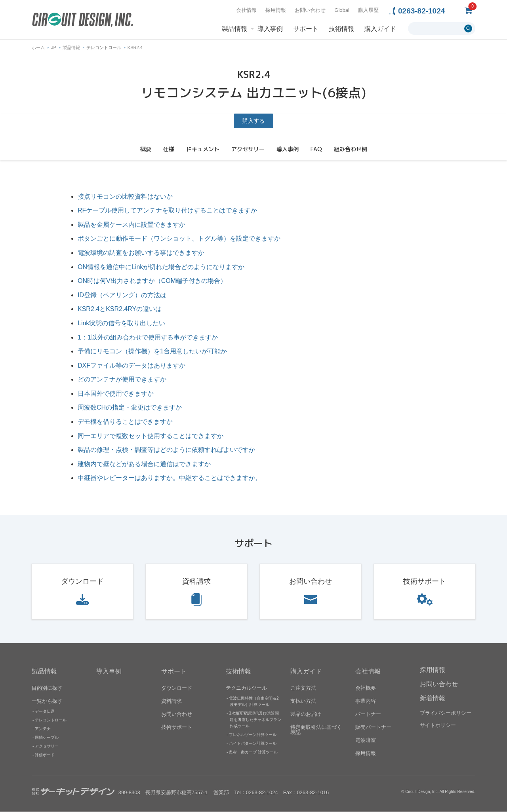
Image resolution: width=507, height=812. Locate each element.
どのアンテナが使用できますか (122, 380)
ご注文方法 (303, 688)
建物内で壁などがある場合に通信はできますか (144, 464)
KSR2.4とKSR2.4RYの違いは (120, 309)
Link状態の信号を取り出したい (121, 323)
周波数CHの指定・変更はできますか (130, 408)
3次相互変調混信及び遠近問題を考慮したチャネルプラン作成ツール (255, 720)
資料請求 (196, 581)
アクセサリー (47, 747)
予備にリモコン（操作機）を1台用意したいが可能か (152, 351)
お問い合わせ (310, 10)
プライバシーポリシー (446, 713)
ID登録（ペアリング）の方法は (122, 295)
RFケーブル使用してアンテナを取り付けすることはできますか (167, 210)
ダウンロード (82, 581)
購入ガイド (380, 29)
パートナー (368, 714)
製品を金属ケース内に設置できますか (132, 225)
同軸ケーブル (47, 738)
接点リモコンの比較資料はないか (125, 196)
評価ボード (45, 755)
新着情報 (433, 698)
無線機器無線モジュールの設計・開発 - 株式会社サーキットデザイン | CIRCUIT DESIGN (83, 21)
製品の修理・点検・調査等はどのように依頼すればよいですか (166, 450)
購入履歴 (368, 10)
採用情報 (276, 10)
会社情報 (246, 10)
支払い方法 (303, 701)
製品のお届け (306, 714)
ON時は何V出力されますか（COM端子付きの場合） (152, 281)
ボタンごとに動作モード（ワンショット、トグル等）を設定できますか (179, 239)
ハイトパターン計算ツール (253, 744)
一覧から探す (47, 701)
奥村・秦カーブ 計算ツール (253, 752)
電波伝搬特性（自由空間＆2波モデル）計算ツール (254, 702)
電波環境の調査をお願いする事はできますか (141, 253)
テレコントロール (104, 47)
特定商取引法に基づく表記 (316, 730)
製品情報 (234, 29)
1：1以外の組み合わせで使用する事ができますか (148, 337)
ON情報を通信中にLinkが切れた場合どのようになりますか (161, 267)
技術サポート (425, 581)
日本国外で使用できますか (116, 394)
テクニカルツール (246, 688)
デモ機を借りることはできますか (125, 422)
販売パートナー (373, 728)
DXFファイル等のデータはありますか (132, 365)
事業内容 (366, 701)
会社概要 (366, 688)
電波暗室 (366, 741)
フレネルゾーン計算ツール (253, 735)
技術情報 (341, 29)
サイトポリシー (438, 725)
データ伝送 (45, 712)
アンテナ (43, 729)
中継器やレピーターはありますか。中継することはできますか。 (170, 478)
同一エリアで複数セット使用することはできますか (151, 436)
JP (54, 47)
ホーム (38, 47)
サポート (306, 29)
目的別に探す (47, 688)
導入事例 (270, 29)
